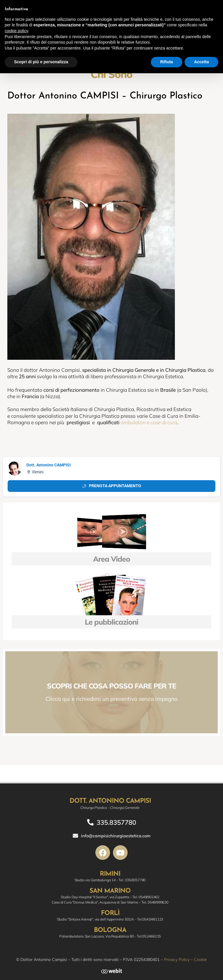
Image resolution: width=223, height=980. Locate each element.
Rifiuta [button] (167, 62)
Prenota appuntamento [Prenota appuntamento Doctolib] (112, 486)
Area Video (112, 559)
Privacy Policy (177, 959)
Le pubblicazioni (112, 622)
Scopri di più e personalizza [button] (41, 62)
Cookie (200, 959)
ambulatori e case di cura (149, 422)
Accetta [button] (201, 62)
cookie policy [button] (16, 31)
